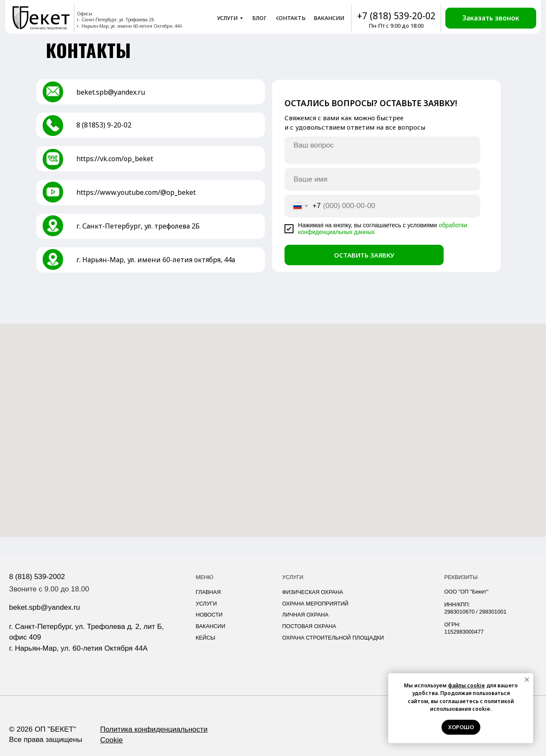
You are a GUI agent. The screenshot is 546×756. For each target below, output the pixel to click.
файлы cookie (466, 685)
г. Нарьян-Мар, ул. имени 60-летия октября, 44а (156, 260)
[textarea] (382, 150)
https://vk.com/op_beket (115, 159)
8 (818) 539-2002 (37, 577)
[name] (382, 179)
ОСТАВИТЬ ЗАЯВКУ (364, 255)
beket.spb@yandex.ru (111, 92)
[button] (491, 18)
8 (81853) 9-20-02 (104, 125)
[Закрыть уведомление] (527, 680)
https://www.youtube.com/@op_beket (136, 192)
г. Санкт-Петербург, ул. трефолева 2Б (138, 226)
